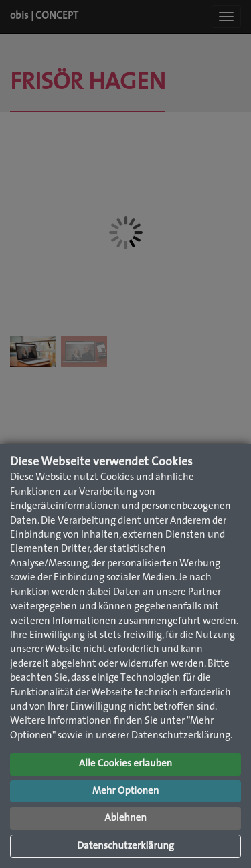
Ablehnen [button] (125, 818)
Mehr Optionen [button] (126, 791)
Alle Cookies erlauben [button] (125, 764)
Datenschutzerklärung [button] (125, 846)
